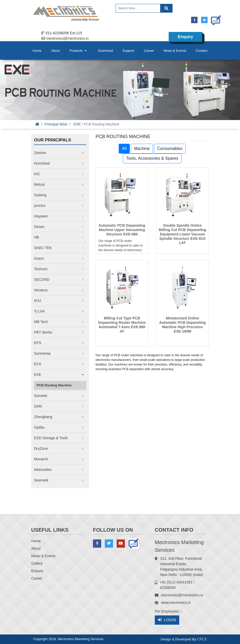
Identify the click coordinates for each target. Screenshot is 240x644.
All (124, 149)
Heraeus (41, 290)
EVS (38, 364)
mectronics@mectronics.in (67, 38)
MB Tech (41, 322)
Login (167, 620)
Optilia (39, 427)
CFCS (202, 639)
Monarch (41, 459)
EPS (38, 343)
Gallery (37, 563)
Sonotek (41, 396)
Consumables (170, 149)
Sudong (40, 195)
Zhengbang (43, 417)
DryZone (41, 448)
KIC (37, 174)
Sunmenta (42, 353)
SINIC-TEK (43, 248)
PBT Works (43, 332)
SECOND (42, 279)
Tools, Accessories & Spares (152, 158)
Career (149, 51)
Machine (142, 149)
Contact (202, 51)
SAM (38, 406)
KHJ (37, 301)
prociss (40, 206)
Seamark (41, 480)
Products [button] (79, 51)
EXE (77, 124)
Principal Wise (56, 124)
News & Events (175, 51)
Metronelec (43, 470)
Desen (39, 227)
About (56, 51)
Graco (39, 258)
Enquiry (185, 37)
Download (105, 51)
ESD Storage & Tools (51, 438)
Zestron (40, 153)
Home (37, 51)
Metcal (39, 184)
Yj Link (39, 311)
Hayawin (41, 216)
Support (128, 51)
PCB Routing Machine (54, 385)
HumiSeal (42, 163)
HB (36, 237)
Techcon (41, 269)
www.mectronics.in (176, 603)
